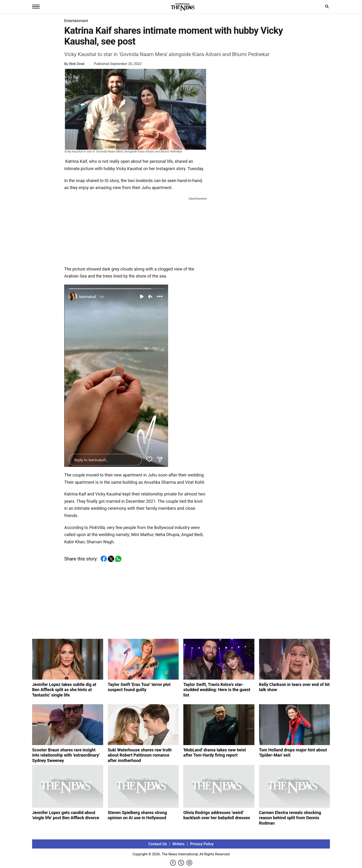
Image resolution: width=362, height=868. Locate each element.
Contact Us (158, 844)
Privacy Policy (202, 844)
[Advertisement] (136, 231)
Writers (179, 844)
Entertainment (76, 21)
